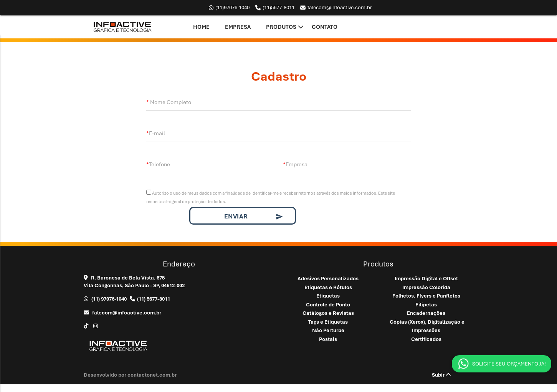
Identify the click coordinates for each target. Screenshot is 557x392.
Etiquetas (328, 296)
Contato (325, 27)
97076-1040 (229, 8)
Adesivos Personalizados (328, 279)
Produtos (281, 27)
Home (201, 27)
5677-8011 (275, 8)
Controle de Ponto (328, 305)
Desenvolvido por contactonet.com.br (130, 375)
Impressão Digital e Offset (426, 279)
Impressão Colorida (426, 287)
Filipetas (426, 305)
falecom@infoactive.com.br (336, 8)
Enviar (254, 217)
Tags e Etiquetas (328, 322)
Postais (328, 339)
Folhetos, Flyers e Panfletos (426, 296)
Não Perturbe (328, 330)
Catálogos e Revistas (328, 313)
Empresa (238, 27)
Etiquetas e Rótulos (328, 287)
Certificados (426, 339)
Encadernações (426, 313)
